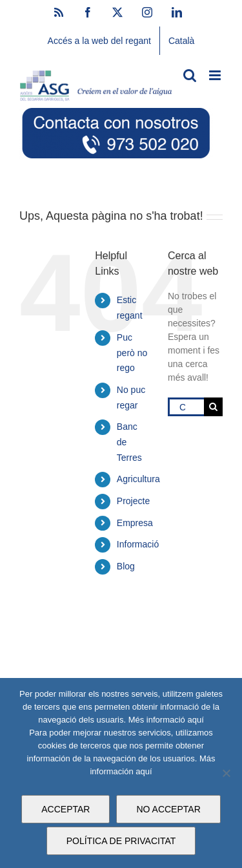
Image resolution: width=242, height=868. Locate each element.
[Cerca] (213, 407)
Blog (126, 566)
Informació (138, 544)
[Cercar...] (186, 407)
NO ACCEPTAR (168, 809)
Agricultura (138, 479)
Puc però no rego (132, 353)
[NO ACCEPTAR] (226, 773)
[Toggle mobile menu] (216, 75)
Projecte (133, 501)
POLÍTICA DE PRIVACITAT (121, 841)
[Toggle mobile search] (190, 75)
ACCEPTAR (66, 809)
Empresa (135, 523)
